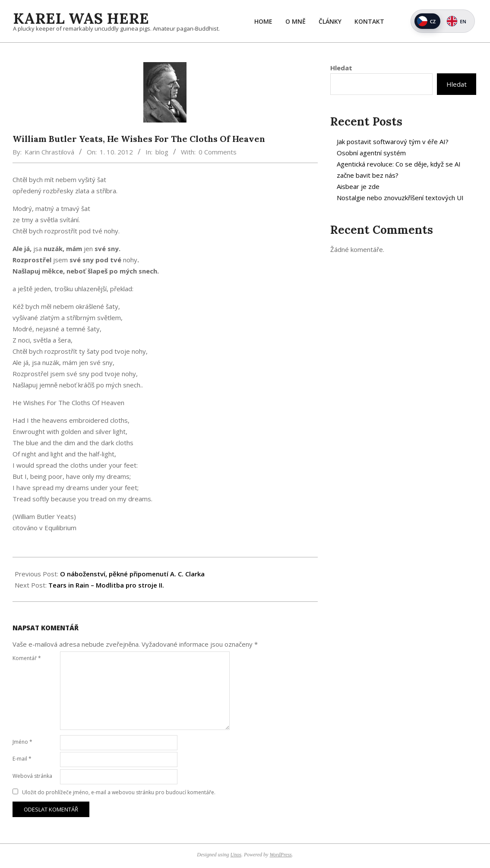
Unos (236, 855)
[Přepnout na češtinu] (427, 21)
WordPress (280, 855)
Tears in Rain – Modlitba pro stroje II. (106, 585)
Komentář (27, 658)
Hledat (341, 68)
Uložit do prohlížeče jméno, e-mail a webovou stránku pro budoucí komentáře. (119, 792)
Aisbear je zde (358, 186)
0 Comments (218, 152)
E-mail (22, 759)
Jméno (22, 742)
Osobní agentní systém (371, 153)
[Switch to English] (458, 21)
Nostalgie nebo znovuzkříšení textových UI (400, 198)
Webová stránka (32, 776)
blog (162, 152)
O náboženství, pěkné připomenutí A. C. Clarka (132, 574)
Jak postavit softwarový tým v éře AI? (393, 142)
